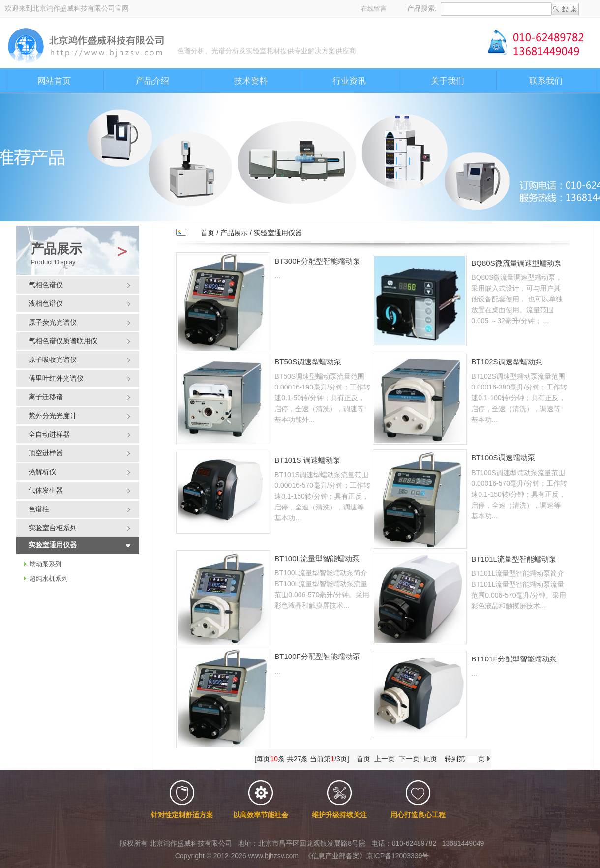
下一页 (409, 759)
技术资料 (251, 81)
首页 (208, 233)
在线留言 (374, 9)
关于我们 (448, 81)
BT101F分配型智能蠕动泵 (514, 659)
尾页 (430, 759)
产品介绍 (152, 81)
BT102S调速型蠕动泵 (507, 362)
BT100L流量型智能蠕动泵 (317, 558)
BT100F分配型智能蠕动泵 (317, 656)
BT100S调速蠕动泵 (503, 458)
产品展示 (234, 233)
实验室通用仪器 (278, 233)
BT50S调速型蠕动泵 (308, 362)
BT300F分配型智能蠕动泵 (317, 261)
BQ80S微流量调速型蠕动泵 (516, 263)
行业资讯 (349, 81)
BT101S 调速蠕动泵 (307, 460)
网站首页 (54, 81)
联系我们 (546, 81)
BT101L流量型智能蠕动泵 (514, 559)
